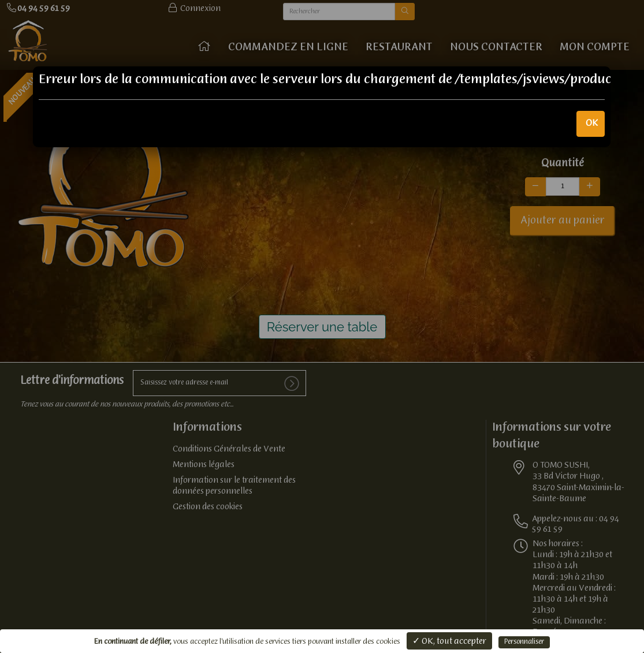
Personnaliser (524, 642)
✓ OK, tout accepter (449, 641)
